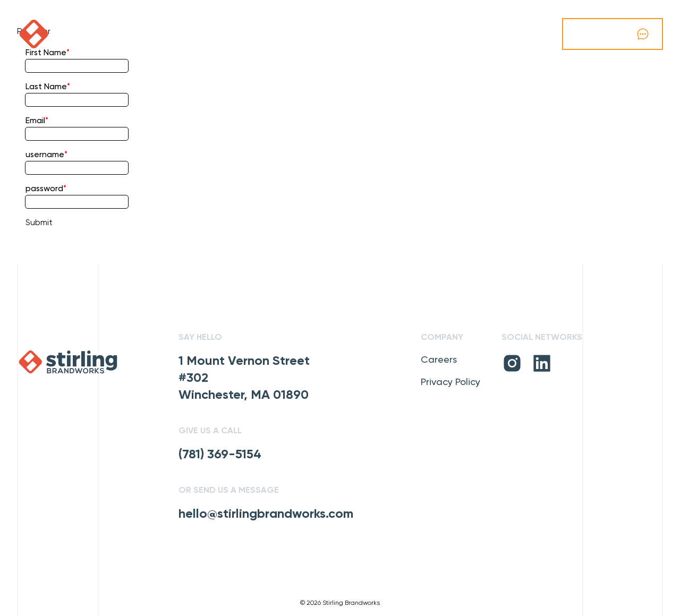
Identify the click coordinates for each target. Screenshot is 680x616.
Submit (39, 223)
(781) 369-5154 (220, 455)
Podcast (119, 34)
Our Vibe (311, 34)
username (45, 155)
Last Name (46, 87)
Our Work (180, 34)
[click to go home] (57, 34)
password (44, 189)
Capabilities (248, 34)
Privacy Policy (450, 382)
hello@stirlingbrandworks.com (266, 514)
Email (35, 121)
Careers (439, 360)
